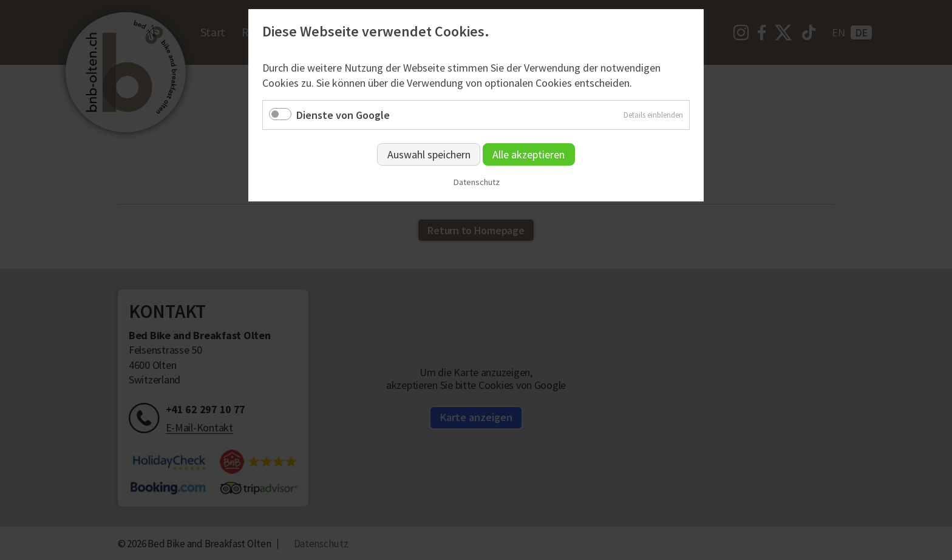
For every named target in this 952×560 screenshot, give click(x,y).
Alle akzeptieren (529, 154)
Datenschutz (476, 182)
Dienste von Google (343, 115)
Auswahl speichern (429, 154)
